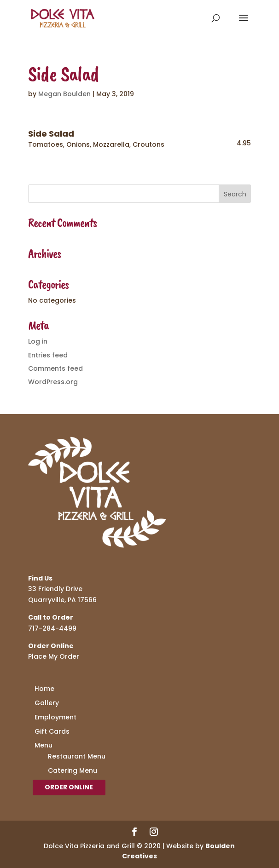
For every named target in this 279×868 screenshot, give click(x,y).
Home (44, 689)
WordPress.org (53, 382)
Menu (44, 745)
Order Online (69, 787)
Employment (55, 717)
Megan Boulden (64, 94)
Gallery (47, 703)
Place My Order (54, 656)
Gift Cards (52, 731)
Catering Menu (73, 770)
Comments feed (55, 368)
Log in (38, 341)
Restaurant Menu (77, 756)
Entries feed (48, 355)
